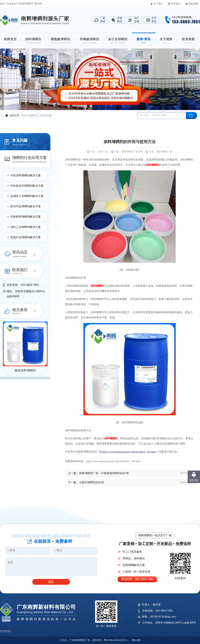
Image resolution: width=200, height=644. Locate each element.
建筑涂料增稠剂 (25, 370)
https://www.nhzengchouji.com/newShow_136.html (129, 452)
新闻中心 (34, 115)
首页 (24, 115)
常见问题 (47, 115)
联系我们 (176, 4)
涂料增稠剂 (153, 165)
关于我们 (158, 4)
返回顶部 (194, 480)
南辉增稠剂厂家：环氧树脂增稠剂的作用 (104, 473)
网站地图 (193, 4)
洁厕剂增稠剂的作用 (91, 482)
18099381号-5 (115, 640)
